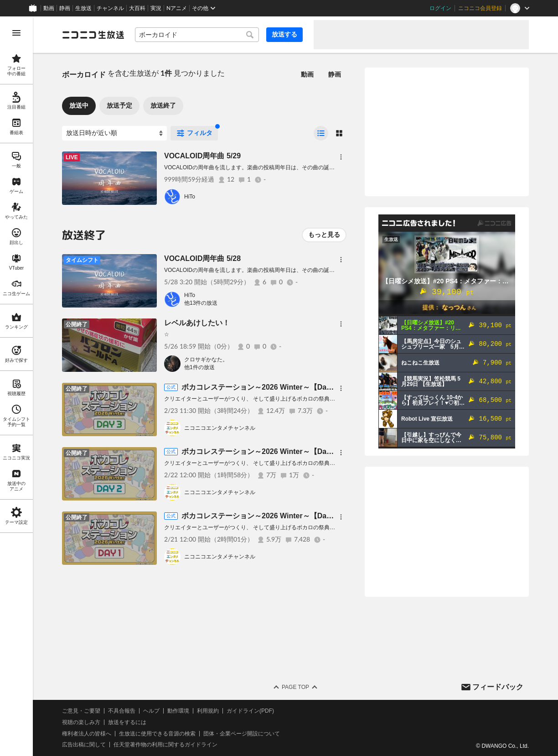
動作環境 (178, 711)
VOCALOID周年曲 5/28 (202, 258)
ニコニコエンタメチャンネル (220, 428)
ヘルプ (151, 711)
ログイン (440, 8)
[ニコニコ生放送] (93, 35)
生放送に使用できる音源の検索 (157, 734)
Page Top (295, 687)
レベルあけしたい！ (197, 323)
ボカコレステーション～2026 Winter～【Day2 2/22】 (270, 451)
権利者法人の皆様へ (87, 734)
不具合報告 (122, 711)
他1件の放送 (199, 367)
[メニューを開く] (16, 33)
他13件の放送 (201, 303)
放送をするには (127, 722)
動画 (49, 8)
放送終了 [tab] (163, 105)
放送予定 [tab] (119, 105)
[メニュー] (341, 157)
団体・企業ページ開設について (242, 734)
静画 (65, 8)
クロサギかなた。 (206, 360)
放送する (284, 34)
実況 (156, 8)
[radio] (321, 133)
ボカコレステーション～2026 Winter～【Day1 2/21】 (270, 516)
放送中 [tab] (79, 105)
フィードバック (498, 687)
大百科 (137, 8)
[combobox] (197, 35)
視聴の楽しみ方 (81, 722)
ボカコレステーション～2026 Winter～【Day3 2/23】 (270, 387)
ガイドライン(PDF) (250, 711)
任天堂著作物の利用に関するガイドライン (165, 745)
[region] (16, 386)
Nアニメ (177, 8)
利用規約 (208, 711)
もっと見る (324, 235)
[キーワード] (197, 35)
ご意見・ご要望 (81, 711)
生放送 (83, 8)
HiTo (190, 197)
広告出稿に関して (84, 745)
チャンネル (110, 8)
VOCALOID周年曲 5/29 (202, 156)
